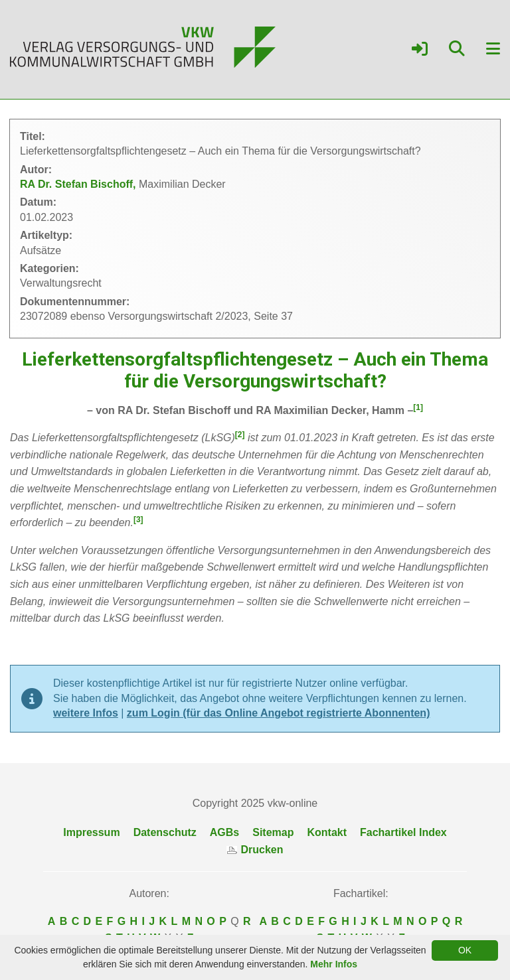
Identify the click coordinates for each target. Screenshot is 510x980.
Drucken (255, 850)
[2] (240, 435)
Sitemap (273, 832)
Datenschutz (165, 832)
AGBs (224, 832)
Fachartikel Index (403, 832)
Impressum (91, 832)
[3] (138, 520)
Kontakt (327, 832)
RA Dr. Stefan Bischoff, (79, 184)
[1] (418, 407)
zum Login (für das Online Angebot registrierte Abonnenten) (279, 713)
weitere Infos (86, 713)
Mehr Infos (334, 964)
